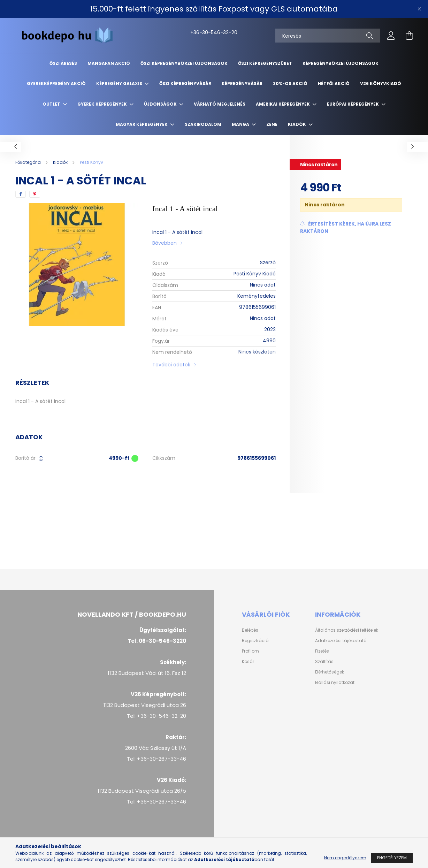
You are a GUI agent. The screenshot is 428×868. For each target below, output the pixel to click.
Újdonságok (161, 104)
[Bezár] (419, 9)
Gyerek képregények (103, 104)
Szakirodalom (203, 124)
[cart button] (409, 36)
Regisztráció (255, 641)
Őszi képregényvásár (185, 83)
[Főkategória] (29, 162)
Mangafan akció (109, 63)
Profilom (250, 651)
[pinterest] (35, 194)
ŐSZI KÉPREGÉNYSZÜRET (265, 63)
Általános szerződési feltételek (347, 630)
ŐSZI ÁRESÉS (63, 63)
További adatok (171, 365)
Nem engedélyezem (345, 858)
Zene (272, 124)
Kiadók (297, 124)
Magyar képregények (142, 124)
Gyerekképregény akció (56, 83)
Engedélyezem (392, 858)
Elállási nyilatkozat (335, 683)
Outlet (52, 104)
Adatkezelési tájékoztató (341, 641)
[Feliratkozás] (351, 228)
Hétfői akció (334, 83)
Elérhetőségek (330, 672)
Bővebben (165, 243)
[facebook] (21, 194)
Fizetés (322, 651)
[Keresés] (328, 36)
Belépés (250, 630)
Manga (241, 124)
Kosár (248, 662)
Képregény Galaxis (120, 83)
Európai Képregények (353, 104)
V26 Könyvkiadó (381, 83)
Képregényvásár (242, 83)
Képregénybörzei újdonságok (341, 63)
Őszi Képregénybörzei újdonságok (184, 63)
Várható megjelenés (220, 104)
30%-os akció (290, 83)
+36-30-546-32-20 (198, 32)
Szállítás (324, 662)
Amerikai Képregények (283, 104)
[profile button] (391, 36)
